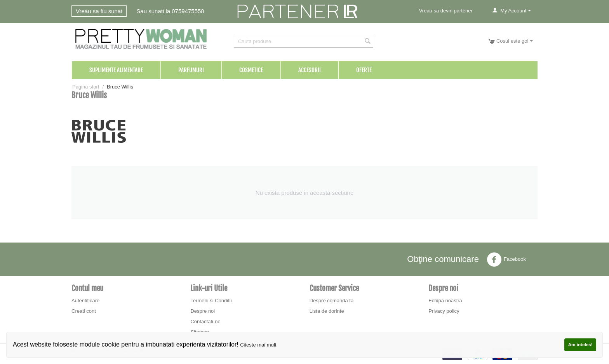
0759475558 (188, 11)
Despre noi (203, 311)
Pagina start (86, 87)
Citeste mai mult (258, 345)
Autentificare (85, 301)
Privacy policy (444, 311)
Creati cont (84, 311)
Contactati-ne (205, 322)
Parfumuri (191, 70)
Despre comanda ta (331, 301)
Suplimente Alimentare (116, 70)
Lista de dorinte (327, 311)
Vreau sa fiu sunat (99, 11)
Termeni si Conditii (211, 301)
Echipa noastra (445, 301)
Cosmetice (251, 70)
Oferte (364, 70)
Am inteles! (580, 344)
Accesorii (310, 70)
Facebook (506, 260)
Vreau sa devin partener (446, 11)
